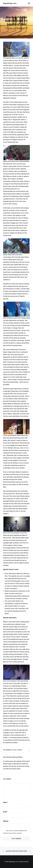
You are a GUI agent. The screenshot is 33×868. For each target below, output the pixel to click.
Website (6, 821)
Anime (17, 28)
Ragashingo (22, 29)
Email (5, 812)
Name (6, 802)
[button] (29, 3)
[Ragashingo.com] (10, 3)
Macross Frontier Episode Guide (16, 851)
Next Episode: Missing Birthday (13, 757)
